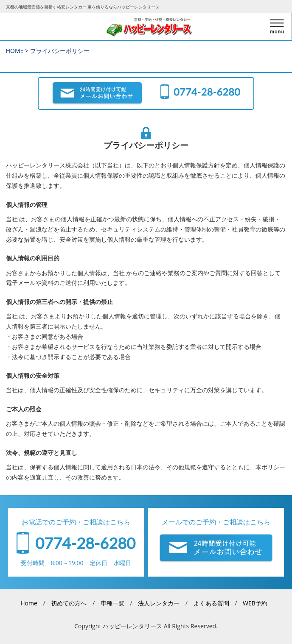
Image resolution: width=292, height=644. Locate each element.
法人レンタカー (159, 603)
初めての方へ (69, 603)
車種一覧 (112, 603)
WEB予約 (255, 603)
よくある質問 (211, 603)
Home (29, 603)
